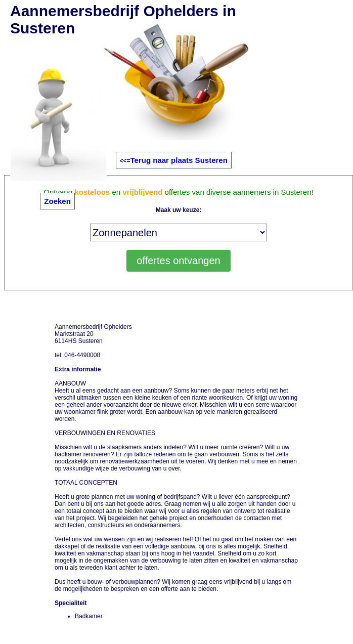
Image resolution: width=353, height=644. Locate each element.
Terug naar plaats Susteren (179, 160)
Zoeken (57, 201)
